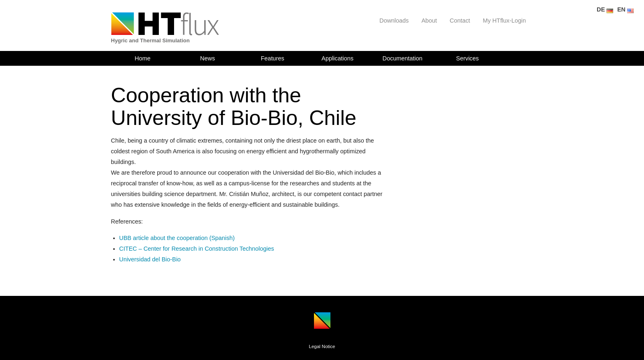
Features (273, 58)
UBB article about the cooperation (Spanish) (177, 238)
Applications (337, 58)
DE (605, 10)
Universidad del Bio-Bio (150, 259)
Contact (460, 21)
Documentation (403, 58)
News (207, 58)
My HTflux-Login (504, 21)
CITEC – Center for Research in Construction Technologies (197, 249)
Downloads (394, 21)
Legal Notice (322, 346)
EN (625, 10)
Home (142, 58)
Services (467, 58)
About (429, 21)
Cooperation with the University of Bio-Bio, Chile (234, 106)
